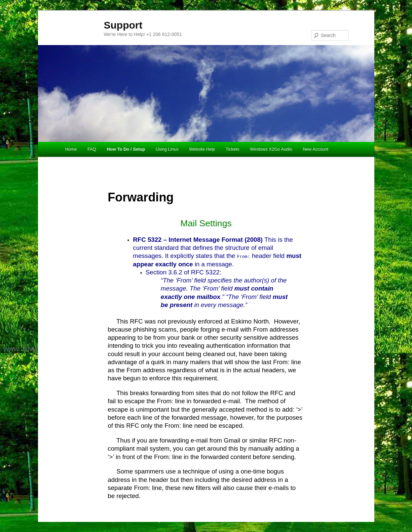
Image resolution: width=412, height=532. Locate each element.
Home (71, 149)
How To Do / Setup (126, 149)
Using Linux (167, 149)
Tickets (233, 149)
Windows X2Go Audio (271, 149)
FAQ (92, 149)
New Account (315, 149)
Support (123, 25)
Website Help (202, 149)
